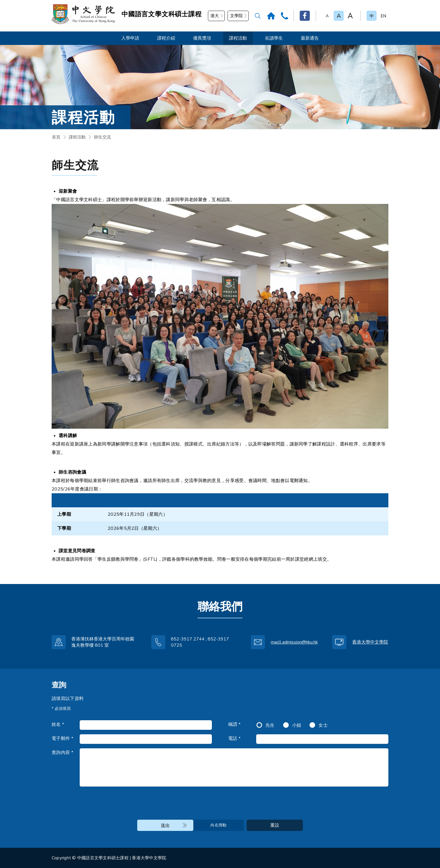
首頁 (56, 137)
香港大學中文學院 (370, 642)
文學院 (236, 16)
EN (383, 16)
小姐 (297, 725)
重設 (275, 825)
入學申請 (130, 38)
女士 (323, 725)
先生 (270, 725)
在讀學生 (274, 38)
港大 (215, 16)
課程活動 (238, 38)
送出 (165, 826)
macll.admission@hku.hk (294, 642)
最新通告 (310, 38)
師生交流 (102, 137)
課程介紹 (166, 38)
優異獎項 (202, 38)
